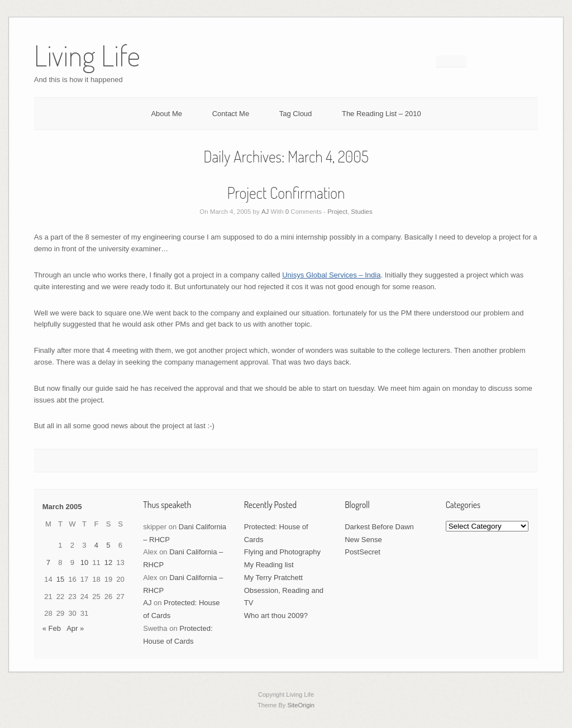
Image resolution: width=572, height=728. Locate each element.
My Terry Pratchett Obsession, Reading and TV (284, 590)
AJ (265, 212)
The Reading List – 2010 (382, 114)
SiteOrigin (301, 705)
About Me (166, 114)
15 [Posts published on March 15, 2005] (60, 579)
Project (337, 212)
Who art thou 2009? (276, 616)
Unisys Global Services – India (331, 275)
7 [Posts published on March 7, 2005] (48, 562)
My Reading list (269, 565)
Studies (361, 212)
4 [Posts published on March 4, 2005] (96, 545)
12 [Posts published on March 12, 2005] (108, 562)
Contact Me (231, 114)
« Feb (52, 628)
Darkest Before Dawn (379, 527)
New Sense (363, 540)
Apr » (75, 628)
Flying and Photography (282, 552)
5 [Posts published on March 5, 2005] (108, 545)
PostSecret (363, 552)
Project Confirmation (286, 193)
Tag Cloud (296, 114)
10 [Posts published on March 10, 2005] (84, 562)
